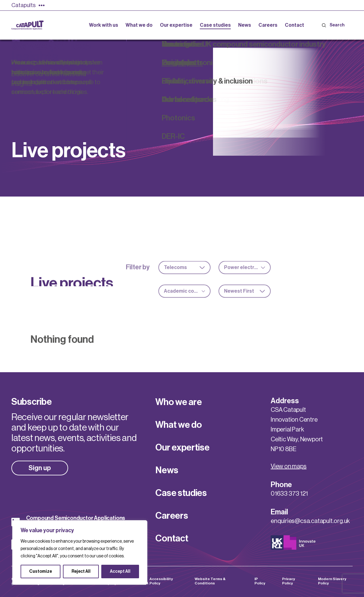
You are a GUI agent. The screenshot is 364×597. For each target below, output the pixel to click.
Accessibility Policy (161, 581)
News (167, 470)
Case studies (181, 493)
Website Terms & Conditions (210, 581)
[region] (80, 552)
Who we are (178, 402)
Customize (41, 572)
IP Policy (260, 581)
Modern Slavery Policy (332, 581)
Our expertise (182, 447)
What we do (178, 425)
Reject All (81, 572)
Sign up (40, 468)
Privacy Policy (288, 581)
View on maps (289, 466)
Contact (172, 538)
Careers (172, 516)
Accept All (120, 572)
